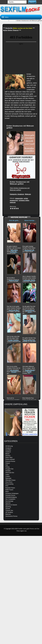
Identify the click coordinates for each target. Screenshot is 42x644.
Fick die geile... (14, 220)
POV (7, 486)
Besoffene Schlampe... (14, 251)
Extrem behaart (10, 459)
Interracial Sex (10, 473)
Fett (7, 465)
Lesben (8, 476)
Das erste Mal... (14, 311)
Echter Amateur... (14, 341)
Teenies (8, 509)
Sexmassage (9, 501)
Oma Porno (9, 482)
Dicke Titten (9, 457)
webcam (13, 202)
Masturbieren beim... (30, 371)
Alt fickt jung (9, 446)
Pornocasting (9, 484)
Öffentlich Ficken (10, 480)
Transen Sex (9, 510)
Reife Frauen (9, 490)
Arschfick (8, 450)
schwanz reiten (24, 200)
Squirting (8, 507)
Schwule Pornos (10, 495)
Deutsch (8, 456)
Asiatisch (8, 452)
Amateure (12, 21)
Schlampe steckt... (30, 281)
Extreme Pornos (10, 461)
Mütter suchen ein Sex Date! (23, 28)
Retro (7, 492)
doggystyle (19, 198)
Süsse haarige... (30, 220)
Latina (7, 475)
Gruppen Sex (9, 469)
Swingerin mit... (30, 250)
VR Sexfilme (9, 512)
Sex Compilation (10, 499)
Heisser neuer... (14, 281)
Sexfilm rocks (4, 21)
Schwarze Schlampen (12, 493)
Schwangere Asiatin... (14, 371)
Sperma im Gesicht (11, 505)
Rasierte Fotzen (10, 488)
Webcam (28, 194)
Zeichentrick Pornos (11, 516)
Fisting (7, 467)
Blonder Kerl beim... (30, 311)
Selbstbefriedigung (11, 497)
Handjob (8, 471)
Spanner (8, 503)
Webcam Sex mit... (30, 341)
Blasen (8, 454)
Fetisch (8, 463)
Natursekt (8, 478)
